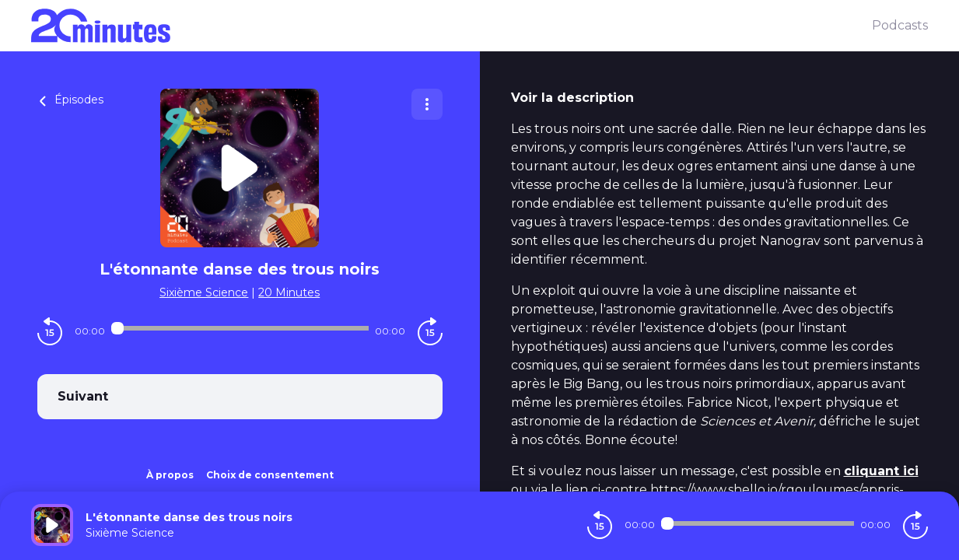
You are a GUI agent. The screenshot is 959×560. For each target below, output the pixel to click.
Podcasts (900, 25)
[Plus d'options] (427, 104)
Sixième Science (204, 292)
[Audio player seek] (240, 328)
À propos (170, 475)
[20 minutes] (451, 26)
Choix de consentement (270, 475)
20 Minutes (289, 292)
